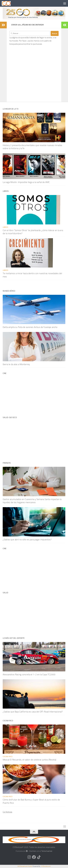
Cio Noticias (7, 812)
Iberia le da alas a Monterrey (16, 364)
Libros (5, 227)
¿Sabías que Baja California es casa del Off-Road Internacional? (33, 712)
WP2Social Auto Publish (25, 866)
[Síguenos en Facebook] (34, 857)
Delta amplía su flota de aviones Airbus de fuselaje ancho (30, 327)
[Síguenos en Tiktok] (39, 857)
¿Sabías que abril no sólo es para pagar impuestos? (27, 540)
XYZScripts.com (46, 866)
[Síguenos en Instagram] (29, 857)
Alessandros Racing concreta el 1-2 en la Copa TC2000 (29, 674)
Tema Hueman (47, 851)
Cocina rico (8, 757)
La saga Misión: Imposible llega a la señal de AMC (26, 182)
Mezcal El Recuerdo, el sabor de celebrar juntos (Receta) (29, 760)
